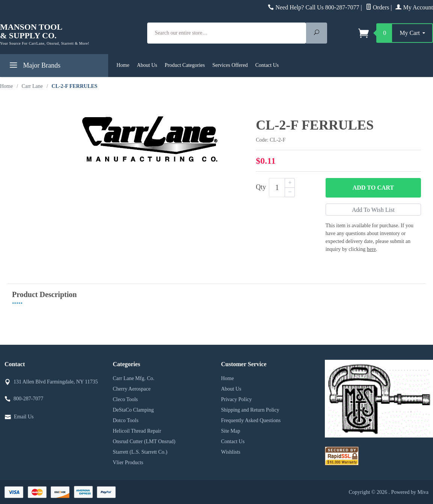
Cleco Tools (125, 399)
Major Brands (34, 67)
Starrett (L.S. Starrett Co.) (140, 452)
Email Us (24, 417)
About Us (147, 65)
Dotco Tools (125, 420)
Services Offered (230, 65)
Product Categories (185, 65)
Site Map (231, 431)
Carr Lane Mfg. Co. (134, 378)
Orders (378, 7)
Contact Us (267, 65)
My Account (414, 7)
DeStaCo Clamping (133, 410)
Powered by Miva (410, 492)
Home (123, 65)
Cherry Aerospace (132, 389)
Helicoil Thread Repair (137, 431)
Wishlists (231, 452)
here (371, 249)
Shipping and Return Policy (250, 410)
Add (373, 188)
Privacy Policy (237, 399)
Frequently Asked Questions (251, 420)
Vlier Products (128, 463)
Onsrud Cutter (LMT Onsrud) (144, 441)
